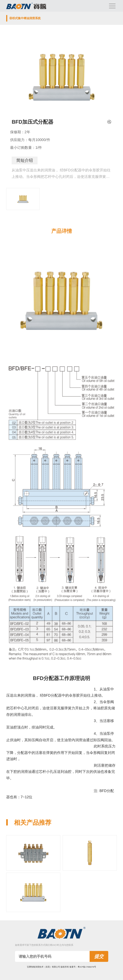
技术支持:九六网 (61, 972)
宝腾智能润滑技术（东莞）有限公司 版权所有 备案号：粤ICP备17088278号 (62, 967)
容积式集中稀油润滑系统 (25, 18)
